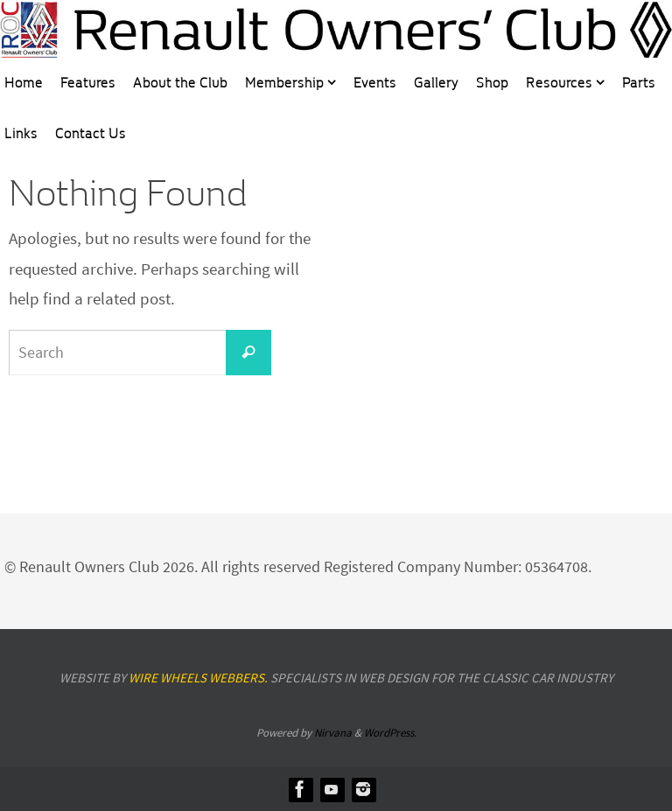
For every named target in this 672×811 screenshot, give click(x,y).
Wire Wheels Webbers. (198, 678)
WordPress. (390, 733)
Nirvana (333, 733)
